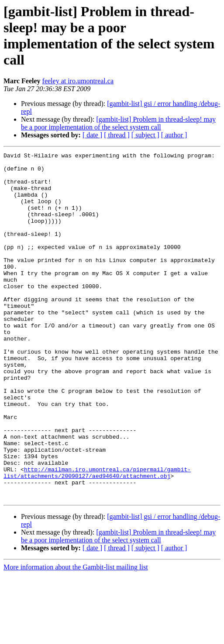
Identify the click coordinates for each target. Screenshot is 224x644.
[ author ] (174, 135)
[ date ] (92, 135)
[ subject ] (145, 135)
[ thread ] (117, 135)
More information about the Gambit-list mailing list (76, 636)
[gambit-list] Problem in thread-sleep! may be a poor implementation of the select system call (118, 123)
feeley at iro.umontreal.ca (78, 81)
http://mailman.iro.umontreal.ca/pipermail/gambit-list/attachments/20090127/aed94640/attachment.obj (97, 537)
